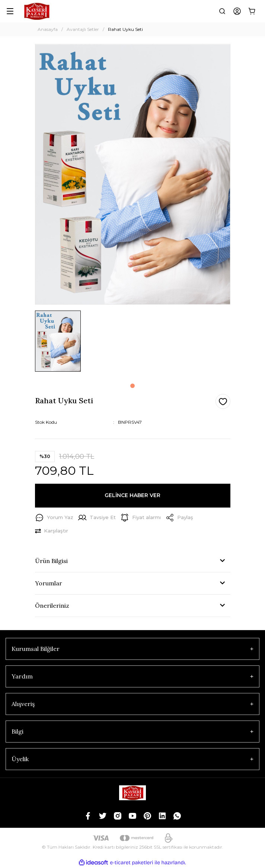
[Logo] (36, 11)
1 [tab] (132, 386)
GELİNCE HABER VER (132, 495)
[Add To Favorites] (223, 401)
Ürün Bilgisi (51, 561)
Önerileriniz (52, 605)
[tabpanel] (58, 344)
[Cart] (252, 11)
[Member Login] (237, 11)
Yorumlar (49, 583)
